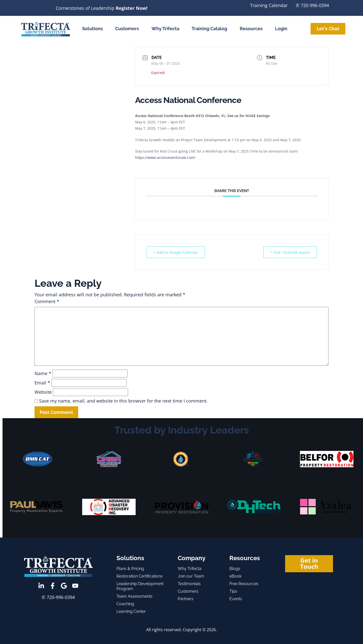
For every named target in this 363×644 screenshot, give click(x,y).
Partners (186, 599)
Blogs (235, 569)
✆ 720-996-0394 (312, 5)
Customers (127, 29)
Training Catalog (209, 29)
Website (43, 392)
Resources (251, 29)
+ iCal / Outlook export (290, 252)
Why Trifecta (165, 29)
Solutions (93, 29)
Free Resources (244, 584)
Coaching (125, 604)
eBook (235, 576)
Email (42, 383)
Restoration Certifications (140, 576)
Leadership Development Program (140, 586)
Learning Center (131, 611)
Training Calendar (269, 5)
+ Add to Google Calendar (176, 252)
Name (43, 373)
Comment (47, 301)
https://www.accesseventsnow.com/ (165, 157)
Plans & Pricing (130, 569)
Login (281, 29)
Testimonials (189, 584)
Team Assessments (134, 596)
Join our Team (191, 576)
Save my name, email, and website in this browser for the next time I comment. (123, 401)
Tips (233, 591)
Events (236, 599)
